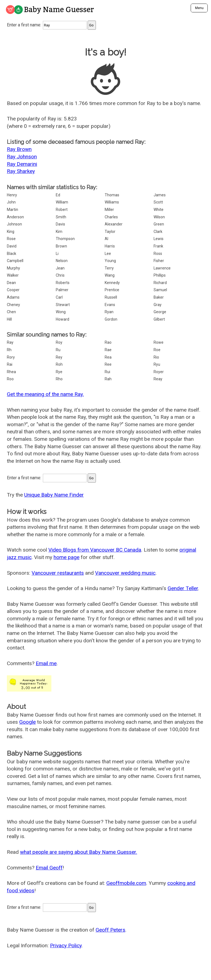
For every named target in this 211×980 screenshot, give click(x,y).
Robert (62, 210)
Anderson (15, 217)
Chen (11, 312)
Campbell (15, 261)
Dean (11, 283)
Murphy (13, 268)
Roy (59, 342)
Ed (58, 195)
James (160, 195)
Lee (108, 254)
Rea (108, 357)
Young (110, 261)
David (12, 246)
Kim (59, 232)
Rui (107, 372)
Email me (46, 663)
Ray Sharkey (21, 171)
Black (12, 254)
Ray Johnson (22, 157)
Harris (110, 246)
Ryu (157, 364)
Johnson (14, 224)
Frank (158, 246)
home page (66, 557)
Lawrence (162, 268)
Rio (156, 357)
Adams (13, 297)
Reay (158, 379)
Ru (58, 350)
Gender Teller (183, 588)
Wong (61, 312)
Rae (108, 350)
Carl (59, 297)
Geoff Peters (110, 930)
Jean (60, 268)
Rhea (11, 372)
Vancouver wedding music (125, 573)
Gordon (111, 319)
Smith (61, 217)
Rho (59, 379)
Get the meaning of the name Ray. (45, 394)
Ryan (109, 312)
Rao (108, 342)
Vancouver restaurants (58, 573)
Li (57, 254)
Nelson (62, 261)
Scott (158, 202)
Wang (110, 275)
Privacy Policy (66, 945)
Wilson (159, 217)
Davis (60, 224)
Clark (158, 232)
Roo (10, 379)
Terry (109, 268)
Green (159, 224)
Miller (109, 210)
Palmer (62, 290)
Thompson (65, 239)
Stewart (63, 305)
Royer (159, 372)
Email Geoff (49, 868)
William (62, 202)
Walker (13, 275)
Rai (10, 364)
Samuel (160, 290)
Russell (111, 297)
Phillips (160, 275)
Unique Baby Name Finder (54, 495)
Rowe (159, 342)
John (11, 202)
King (11, 232)
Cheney (13, 305)
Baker (159, 297)
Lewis (159, 239)
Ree (108, 364)
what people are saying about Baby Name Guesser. (79, 852)
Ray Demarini (22, 164)
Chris (60, 275)
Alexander (114, 224)
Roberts (63, 283)
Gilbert (159, 319)
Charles (111, 217)
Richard (160, 283)
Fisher (159, 261)
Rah (108, 379)
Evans (110, 305)
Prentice (112, 290)
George (160, 312)
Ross (158, 254)
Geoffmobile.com (126, 883)
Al (106, 239)
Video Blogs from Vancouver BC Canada (95, 550)
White (159, 210)
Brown (61, 246)
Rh (9, 350)
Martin (13, 210)
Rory (11, 357)
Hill (9, 319)
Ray (10, 342)
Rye (59, 372)
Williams (112, 202)
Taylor (110, 232)
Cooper (13, 290)
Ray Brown (19, 149)
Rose (11, 239)
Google (27, 722)
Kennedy (112, 283)
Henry (12, 195)
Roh (59, 364)
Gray (158, 305)
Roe (157, 350)
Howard (63, 319)
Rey (59, 357)
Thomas (112, 195)
